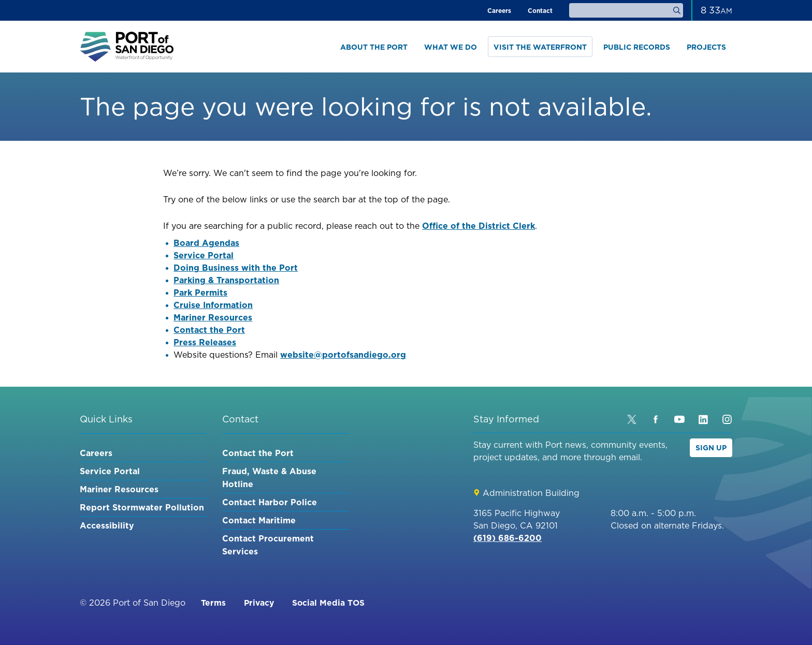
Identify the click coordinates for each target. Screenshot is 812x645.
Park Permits (200, 292)
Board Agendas (206, 243)
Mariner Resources (213, 317)
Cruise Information (213, 305)
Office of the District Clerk (479, 226)
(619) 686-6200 (508, 538)
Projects (706, 47)
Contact (540, 11)
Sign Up (711, 448)
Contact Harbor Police (270, 502)
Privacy (260, 603)
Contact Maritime (259, 520)
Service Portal (204, 255)
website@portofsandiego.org (343, 355)
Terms (213, 603)
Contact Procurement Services (268, 545)
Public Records (637, 47)
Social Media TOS (330, 603)
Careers (499, 11)
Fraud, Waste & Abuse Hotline (269, 478)
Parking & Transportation (226, 280)
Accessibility (107, 525)
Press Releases (205, 342)
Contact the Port (209, 330)
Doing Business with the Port (236, 268)
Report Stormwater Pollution (142, 507)
